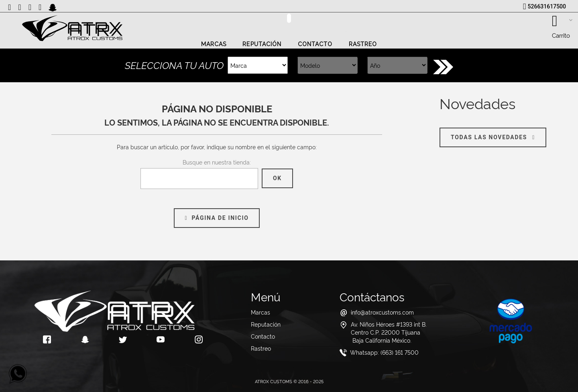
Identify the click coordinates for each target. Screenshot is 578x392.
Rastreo (363, 44)
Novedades (477, 103)
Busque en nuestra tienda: (217, 162)
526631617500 (547, 6)
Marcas (214, 44)
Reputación (262, 44)
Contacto (315, 44)
